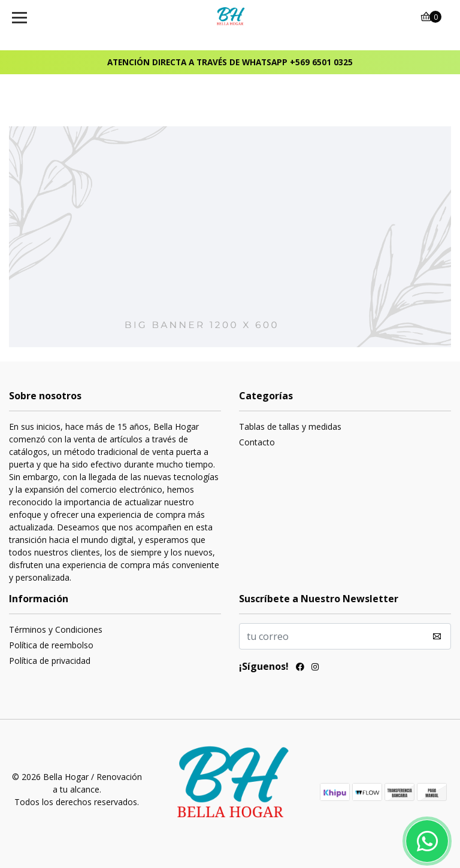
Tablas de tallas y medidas (290, 427)
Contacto (257, 442)
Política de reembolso (51, 645)
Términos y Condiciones (56, 629)
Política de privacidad (50, 661)
